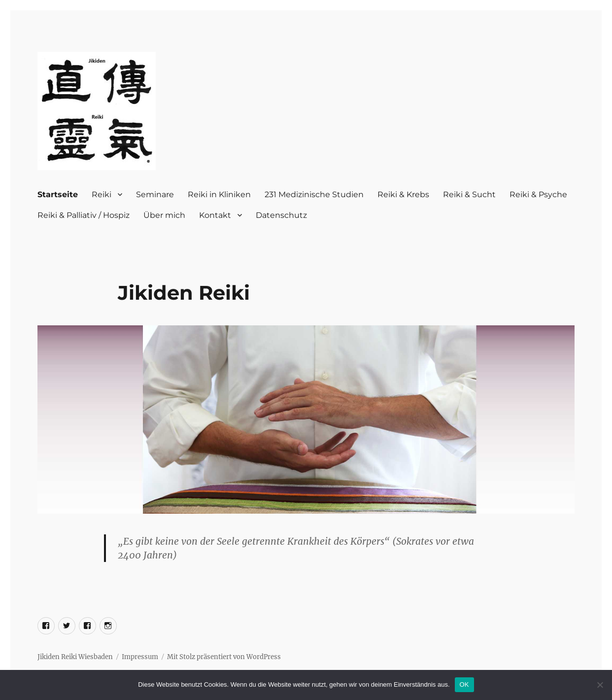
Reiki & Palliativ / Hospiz (84, 215)
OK (464, 684)
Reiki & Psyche (538, 194)
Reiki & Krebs (403, 194)
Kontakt (215, 215)
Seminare (155, 194)
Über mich (164, 215)
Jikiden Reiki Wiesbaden (75, 657)
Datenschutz (281, 215)
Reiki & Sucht (469, 194)
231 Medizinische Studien (314, 194)
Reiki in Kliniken (219, 194)
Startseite (58, 194)
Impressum (140, 657)
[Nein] (600, 685)
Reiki (102, 194)
